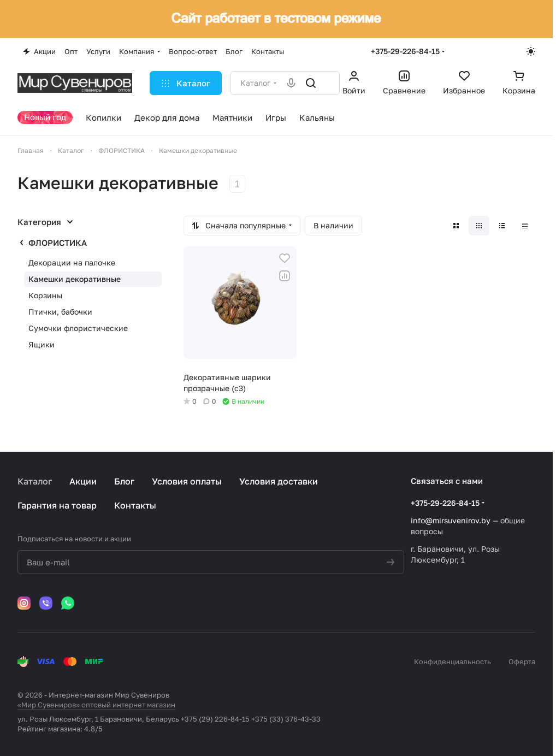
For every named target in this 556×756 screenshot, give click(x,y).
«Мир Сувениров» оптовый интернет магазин (96, 705)
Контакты (135, 505)
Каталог (35, 481)
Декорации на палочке (72, 262)
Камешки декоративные (75, 279)
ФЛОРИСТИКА (58, 243)
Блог (124, 481)
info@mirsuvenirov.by (451, 520)
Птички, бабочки (60, 312)
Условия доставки (279, 481)
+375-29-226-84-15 (405, 51)
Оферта (522, 661)
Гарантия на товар (57, 505)
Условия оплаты (187, 481)
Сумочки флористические (78, 328)
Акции (83, 481)
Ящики (42, 344)
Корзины (45, 295)
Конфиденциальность (453, 661)
